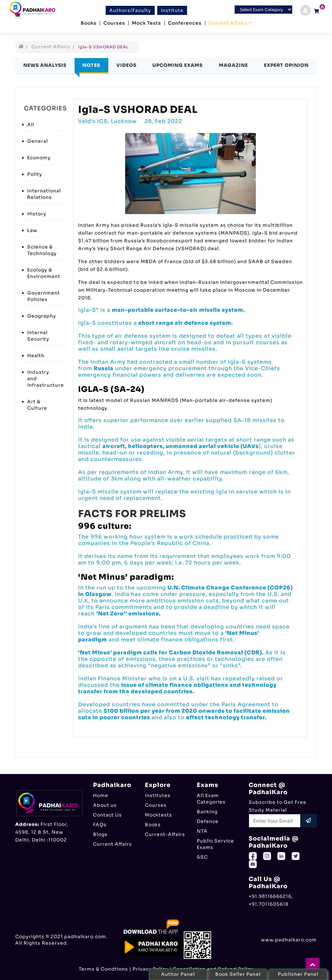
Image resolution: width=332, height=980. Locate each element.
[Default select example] (263, 10)
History (37, 214)
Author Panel (178, 974)
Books (89, 23)
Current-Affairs (165, 834)
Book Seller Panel (238, 974)
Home (101, 795)
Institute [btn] (172, 10)
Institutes (158, 795)
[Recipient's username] (275, 821)
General (38, 141)
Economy (39, 158)
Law (32, 230)
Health (36, 356)
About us (105, 805)
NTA (202, 831)
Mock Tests (147, 23)
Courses (114, 23)
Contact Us (107, 815)
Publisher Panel (298, 974)
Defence (208, 821)
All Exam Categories (211, 799)
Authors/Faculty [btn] (130, 10)
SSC (202, 857)
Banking (207, 812)
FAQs (100, 825)
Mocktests (159, 815)
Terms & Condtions (103, 969)
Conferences (185, 23)
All (31, 125)
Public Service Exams (215, 844)
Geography (42, 316)
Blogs (100, 834)
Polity (35, 174)
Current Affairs (228, 23)
